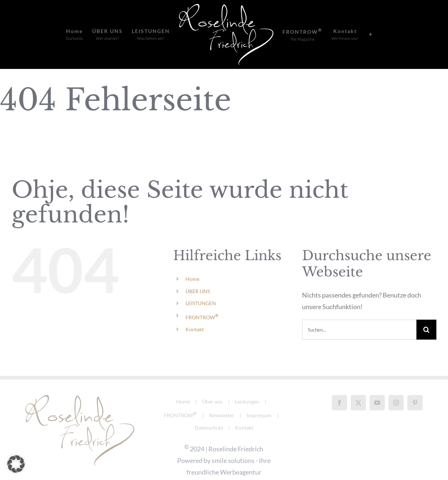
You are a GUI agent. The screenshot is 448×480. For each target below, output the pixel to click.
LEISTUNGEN (201, 303)
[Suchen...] (359, 330)
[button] (16, 464)
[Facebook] (339, 383)
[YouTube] (377, 383)
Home (192, 279)
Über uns (212, 382)
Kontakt (195, 329)
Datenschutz (209, 408)
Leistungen (247, 382)
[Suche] (426, 330)
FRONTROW (202, 317)
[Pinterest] (415, 383)
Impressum (259, 396)
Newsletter (222, 396)
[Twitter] (358, 383)
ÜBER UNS (198, 291)
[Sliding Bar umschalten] (371, 34)
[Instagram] (396, 383)
